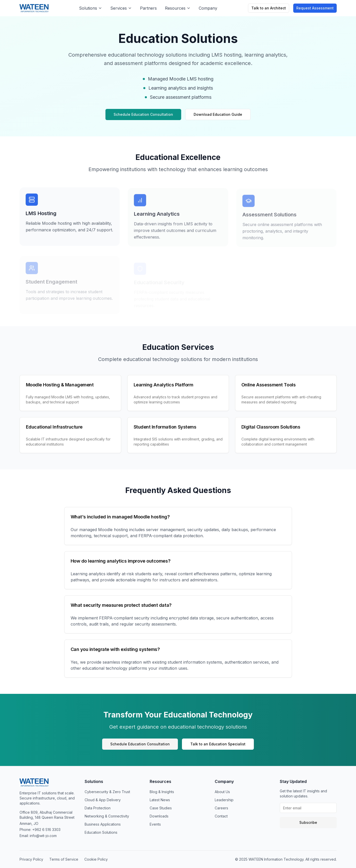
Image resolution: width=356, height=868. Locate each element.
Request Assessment (315, 8)
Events (155, 824)
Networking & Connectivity (107, 816)
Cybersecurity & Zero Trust (107, 792)
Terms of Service (64, 859)
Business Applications (103, 824)
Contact (221, 816)
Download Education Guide (218, 114)
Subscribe (308, 822)
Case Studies (161, 808)
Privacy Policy (31, 859)
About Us (222, 792)
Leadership (224, 800)
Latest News (160, 800)
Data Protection (98, 808)
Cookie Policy (96, 859)
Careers (221, 808)
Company (208, 8)
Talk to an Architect (269, 8)
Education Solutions (101, 832)
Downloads (159, 816)
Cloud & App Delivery (103, 800)
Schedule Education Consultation (143, 114)
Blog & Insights (162, 792)
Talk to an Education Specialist (218, 744)
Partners (148, 8)
